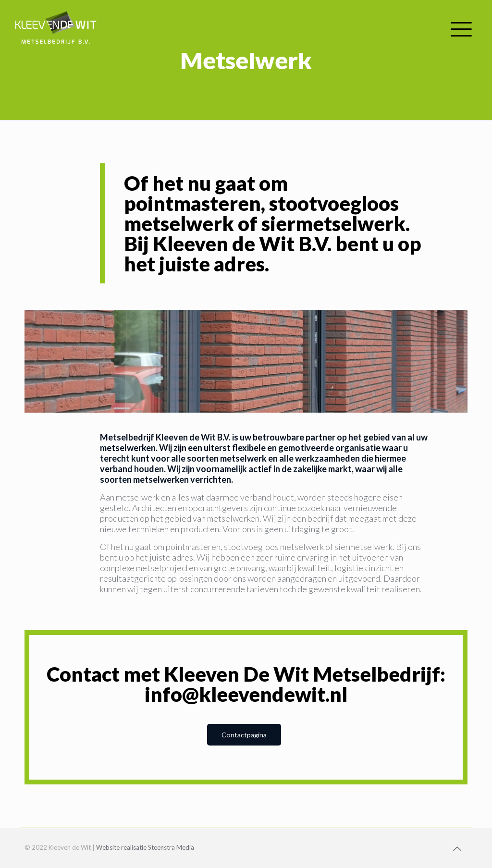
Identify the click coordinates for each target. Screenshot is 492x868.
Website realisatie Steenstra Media (145, 847)
